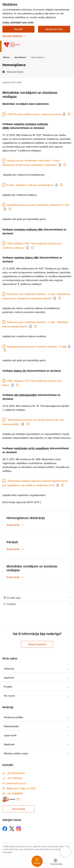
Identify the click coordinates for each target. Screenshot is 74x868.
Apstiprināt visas (54, 29)
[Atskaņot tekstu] (15, 72)
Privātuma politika (13, 717)
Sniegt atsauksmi (37, 644)
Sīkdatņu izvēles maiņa (16, 753)
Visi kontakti (19, 809)
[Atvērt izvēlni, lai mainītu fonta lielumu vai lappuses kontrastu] (56, 862)
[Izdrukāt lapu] (37, 598)
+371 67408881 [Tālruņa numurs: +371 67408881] (15, 794)
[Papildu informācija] (69, 114)
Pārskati (12, 542)
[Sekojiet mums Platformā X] (12, 829)
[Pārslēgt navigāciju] (37, 861)
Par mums (9, 696)
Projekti (8, 687)
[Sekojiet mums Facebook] (5, 829)
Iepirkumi (9, 678)
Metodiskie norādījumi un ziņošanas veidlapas (32, 568)
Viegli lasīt (9, 744)
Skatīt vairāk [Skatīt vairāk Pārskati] (13, 549)
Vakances (9, 669)
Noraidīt (19, 29)
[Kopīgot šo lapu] (37, 604)
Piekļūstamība (11, 726)
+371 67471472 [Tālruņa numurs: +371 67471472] (15, 778)
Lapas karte (10, 735)
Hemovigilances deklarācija (26, 518)
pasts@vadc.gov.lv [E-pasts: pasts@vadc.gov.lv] (16, 783)
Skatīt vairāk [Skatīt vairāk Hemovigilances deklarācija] (13, 525)
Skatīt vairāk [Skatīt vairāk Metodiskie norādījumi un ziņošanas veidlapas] (13, 577)
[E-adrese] (9, 799)
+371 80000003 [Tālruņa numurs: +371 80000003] (16, 773)
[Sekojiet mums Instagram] (19, 829)
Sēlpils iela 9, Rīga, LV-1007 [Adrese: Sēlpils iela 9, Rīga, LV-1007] (21, 788)
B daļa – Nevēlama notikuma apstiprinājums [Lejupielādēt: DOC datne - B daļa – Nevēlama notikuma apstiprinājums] (30, 185)
